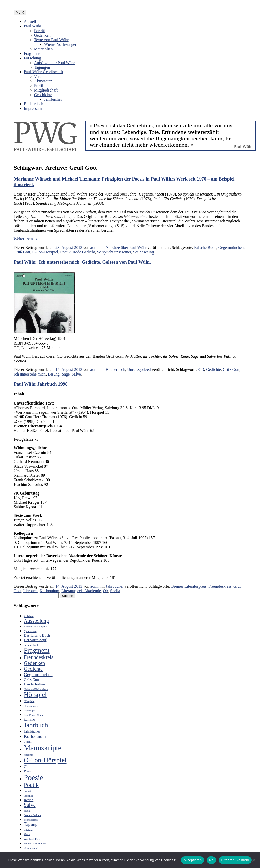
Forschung (33, 58)
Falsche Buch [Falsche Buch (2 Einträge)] (31, 645)
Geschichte (43, 95)
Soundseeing (144, 252)
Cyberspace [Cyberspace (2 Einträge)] (30, 631)
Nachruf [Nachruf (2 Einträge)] (28, 755)
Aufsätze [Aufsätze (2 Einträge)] (29, 616)
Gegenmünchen (231, 248)
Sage (66, 374)
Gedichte (213, 370)
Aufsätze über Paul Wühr (55, 63)
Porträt (40, 31)
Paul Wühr (33, 26)
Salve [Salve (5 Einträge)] (30, 805)
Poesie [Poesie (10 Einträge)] (34, 777)
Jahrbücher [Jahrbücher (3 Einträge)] (32, 731)
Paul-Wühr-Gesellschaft (43, 72)
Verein (39, 76)
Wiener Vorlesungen (61, 44)
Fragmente (33, 54)
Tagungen (42, 67)
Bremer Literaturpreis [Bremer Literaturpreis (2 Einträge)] (36, 627)
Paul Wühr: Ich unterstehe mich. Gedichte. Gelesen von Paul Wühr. (82, 262)
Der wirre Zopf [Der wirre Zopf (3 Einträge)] (35, 640)
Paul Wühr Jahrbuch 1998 (41, 384)
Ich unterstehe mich (30, 374)
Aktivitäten (43, 81)
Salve (76, 374)
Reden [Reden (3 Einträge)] (29, 800)
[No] (254, 860)
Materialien (43, 49)
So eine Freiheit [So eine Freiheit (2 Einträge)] (32, 815)
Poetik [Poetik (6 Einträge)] (31, 785)
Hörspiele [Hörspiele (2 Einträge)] (29, 701)
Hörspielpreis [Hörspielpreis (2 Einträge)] (31, 706)
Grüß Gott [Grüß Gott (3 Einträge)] (32, 680)
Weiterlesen (26, 239)
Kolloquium (49, 591)
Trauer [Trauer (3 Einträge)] (29, 829)
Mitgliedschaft (46, 90)
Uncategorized (139, 370)
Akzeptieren (193, 860)
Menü (20, 13)
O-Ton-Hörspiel (45, 252)
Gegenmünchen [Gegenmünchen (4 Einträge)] (38, 675)
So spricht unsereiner (114, 252)
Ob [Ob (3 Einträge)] (26, 767)
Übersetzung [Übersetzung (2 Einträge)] (31, 848)
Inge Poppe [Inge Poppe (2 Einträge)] (30, 710)
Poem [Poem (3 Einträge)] (28, 771)
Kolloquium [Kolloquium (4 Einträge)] (35, 736)
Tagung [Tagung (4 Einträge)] (31, 824)
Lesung (54, 374)
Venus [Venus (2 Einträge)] (27, 834)
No (211, 860)
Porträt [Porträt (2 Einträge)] (28, 791)
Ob (105, 591)
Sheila (115, 591)
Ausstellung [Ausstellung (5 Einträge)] (36, 621)
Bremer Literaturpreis (189, 586)
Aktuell (30, 21)
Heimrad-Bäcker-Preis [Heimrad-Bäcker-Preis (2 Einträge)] (36, 689)
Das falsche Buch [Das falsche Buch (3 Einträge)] (37, 635)
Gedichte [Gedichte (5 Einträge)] (33, 669)
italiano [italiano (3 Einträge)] (29, 719)
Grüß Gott (22, 252)
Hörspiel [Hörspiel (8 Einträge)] (35, 695)
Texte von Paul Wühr (51, 40)
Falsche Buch (205, 248)
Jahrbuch (30, 591)
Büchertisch (34, 104)
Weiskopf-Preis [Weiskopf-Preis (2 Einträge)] (32, 839)
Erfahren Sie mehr (235, 860)
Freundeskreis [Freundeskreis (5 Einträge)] (39, 657)
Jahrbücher (53, 99)
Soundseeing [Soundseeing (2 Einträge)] (31, 820)
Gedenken (42, 35)
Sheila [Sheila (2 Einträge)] (27, 811)
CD (201, 370)
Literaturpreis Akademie (81, 591)
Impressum (33, 108)
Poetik (65, 252)
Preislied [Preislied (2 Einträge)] (29, 796)
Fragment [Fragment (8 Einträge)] (37, 650)
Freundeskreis (220, 586)
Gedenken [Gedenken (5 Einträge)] (35, 663)
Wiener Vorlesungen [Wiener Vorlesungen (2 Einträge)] (35, 843)
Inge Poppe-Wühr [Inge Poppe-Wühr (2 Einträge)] (34, 715)
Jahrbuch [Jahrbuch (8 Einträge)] (36, 725)
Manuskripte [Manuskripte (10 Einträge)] (43, 748)
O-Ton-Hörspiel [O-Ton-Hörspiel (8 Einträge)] (45, 760)
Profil (39, 86)
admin (95, 248)
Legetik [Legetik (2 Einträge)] (28, 742)
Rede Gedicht (84, 252)
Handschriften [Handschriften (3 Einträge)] (34, 684)
